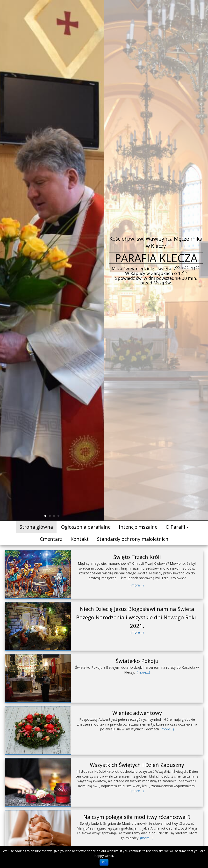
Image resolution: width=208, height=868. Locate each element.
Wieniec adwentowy (137, 713)
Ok (104, 862)
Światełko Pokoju (137, 661)
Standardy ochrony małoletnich (133, 539)
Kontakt (80, 539)
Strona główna (36, 527)
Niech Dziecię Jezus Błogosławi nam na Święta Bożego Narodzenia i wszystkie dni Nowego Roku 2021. (137, 617)
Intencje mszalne (138, 527)
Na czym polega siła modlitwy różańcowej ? (137, 817)
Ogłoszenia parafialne (86, 527)
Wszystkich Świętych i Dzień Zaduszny (137, 765)
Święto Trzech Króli (137, 557)
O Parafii (177, 527)
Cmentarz (51, 539)
